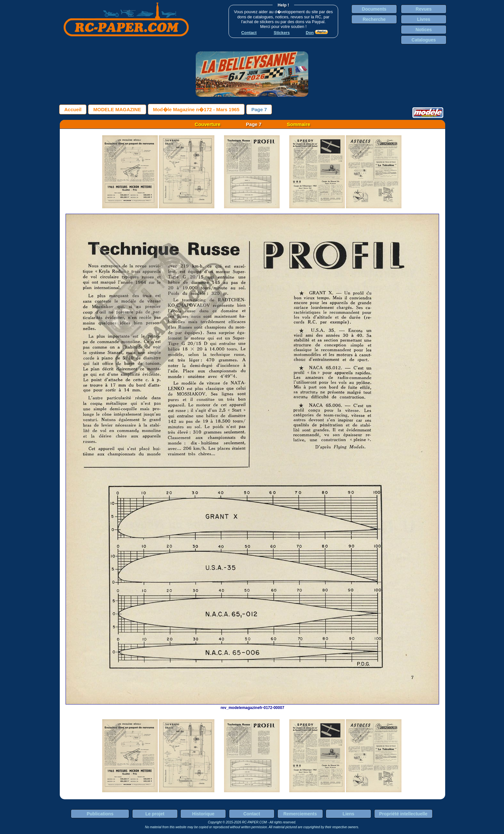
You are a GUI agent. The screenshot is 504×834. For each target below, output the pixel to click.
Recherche (374, 19)
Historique (203, 814)
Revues (424, 9)
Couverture (208, 124)
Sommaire (299, 124)
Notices (424, 30)
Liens (349, 814)
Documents (374, 9)
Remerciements (300, 814)
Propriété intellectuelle (403, 814)
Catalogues (423, 40)
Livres (423, 19)
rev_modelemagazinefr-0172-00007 (252, 705)
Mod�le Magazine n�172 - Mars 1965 (196, 109)
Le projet (155, 814)
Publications (100, 814)
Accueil (73, 109)
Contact (252, 814)
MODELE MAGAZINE (117, 109)
